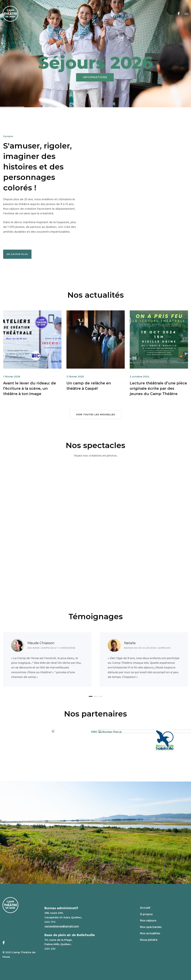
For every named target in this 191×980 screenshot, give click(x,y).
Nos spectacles (151, 927)
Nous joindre (149, 940)
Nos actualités (150, 933)
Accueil (145, 908)
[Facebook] (179, 14)
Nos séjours (148, 921)
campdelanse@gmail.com (62, 926)
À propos (146, 914)
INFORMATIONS (95, 77)
